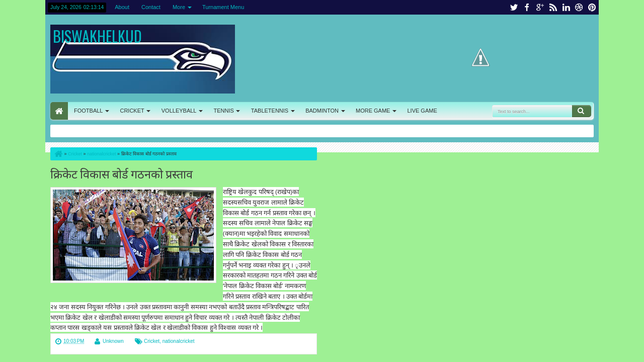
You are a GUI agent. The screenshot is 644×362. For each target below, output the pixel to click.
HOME (59, 111)
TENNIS (223, 111)
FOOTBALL (88, 111)
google (540, 7)
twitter (514, 7)
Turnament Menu (223, 7)
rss (553, 7)
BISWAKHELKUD (97, 36)
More (179, 7)
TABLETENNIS (270, 111)
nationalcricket (179, 341)
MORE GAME (373, 111)
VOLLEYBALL (179, 111)
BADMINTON (322, 111)
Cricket (152, 341)
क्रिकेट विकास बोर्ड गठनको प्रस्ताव (122, 173)
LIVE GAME (422, 111)
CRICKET (132, 111)
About (122, 7)
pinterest (592, 7)
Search (582, 111)
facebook (527, 7)
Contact (151, 7)
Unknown (113, 341)
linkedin (566, 7)
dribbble (579, 7)
